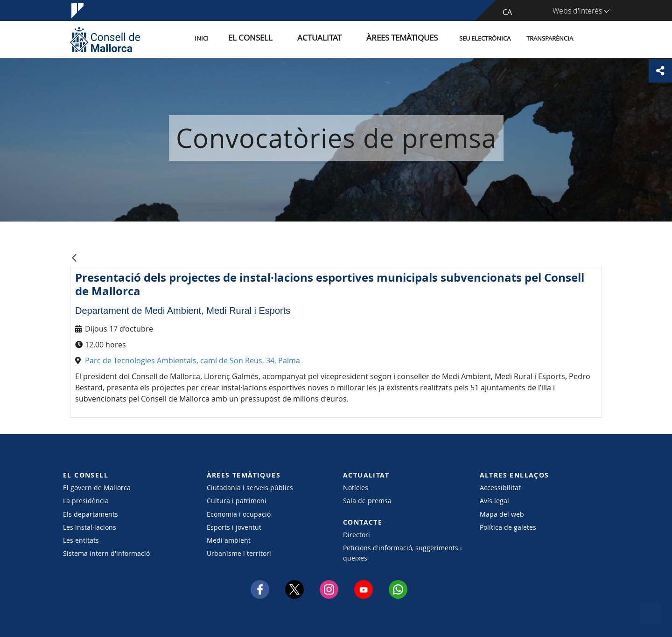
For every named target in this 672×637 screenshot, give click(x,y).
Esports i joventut (234, 527)
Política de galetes (508, 527)
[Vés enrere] (74, 259)
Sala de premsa (367, 501)
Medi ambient (229, 540)
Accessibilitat (500, 488)
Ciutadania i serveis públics (250, 488)
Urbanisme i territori (239, 553)
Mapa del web (502, 514)
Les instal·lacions (90, 527)
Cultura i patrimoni (237, 501)
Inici (243, 39)
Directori (357, 535)
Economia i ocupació (239, 514)
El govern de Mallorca (97, 488)
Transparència (550, 39)
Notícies (356, 488)
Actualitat (340, 39)
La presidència (86, 501)
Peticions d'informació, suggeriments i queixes (402, 553)
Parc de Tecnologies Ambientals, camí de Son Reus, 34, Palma (192, 360)
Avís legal (494, 501)
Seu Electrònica (485, 39)
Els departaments (91, 514)
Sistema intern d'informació (106, 553)
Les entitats (81, 540)
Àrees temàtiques (408, 39)
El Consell (283, 39)
